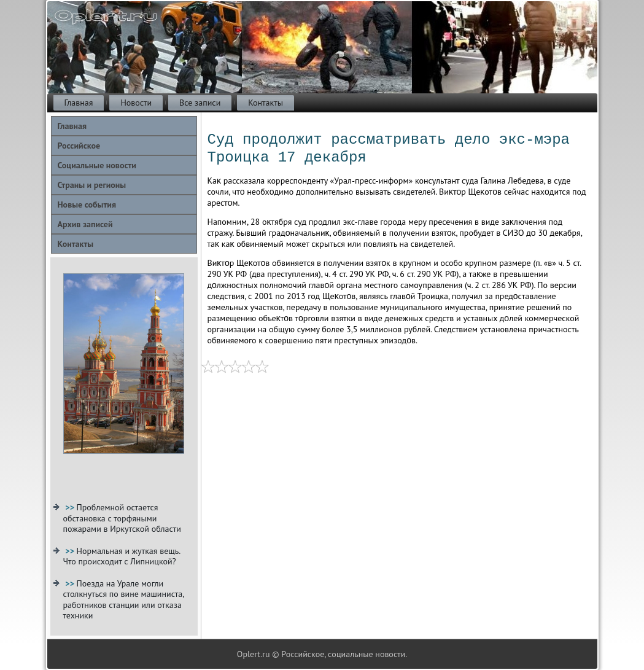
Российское (79, 146)
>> (71, 507)
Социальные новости (97, 165)
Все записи (200, 103)
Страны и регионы (92, 185)
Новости (136, 103)
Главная (79, 103)
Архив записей (85, 224)
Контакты (266, 103)
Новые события (87, 205)
